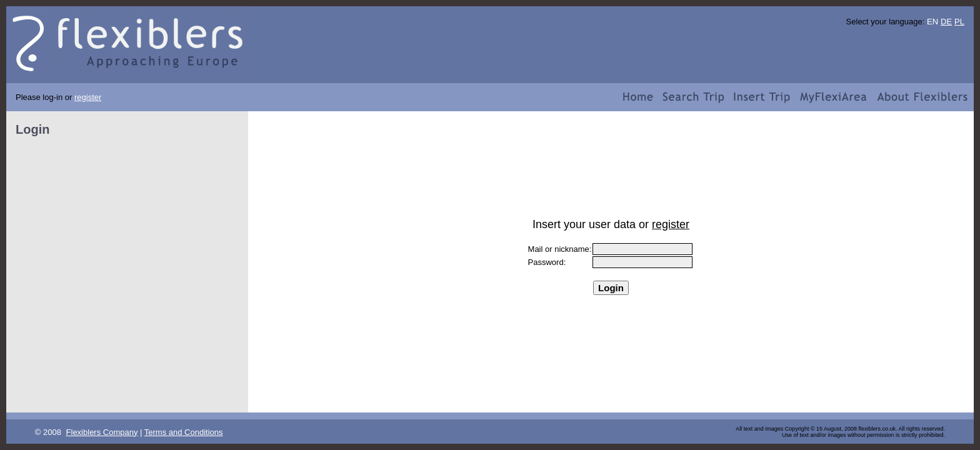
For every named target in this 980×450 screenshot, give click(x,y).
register (88, 97)
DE (946, 22)
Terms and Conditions (184, 432)
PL (959, 22)
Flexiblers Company (102, 432)
